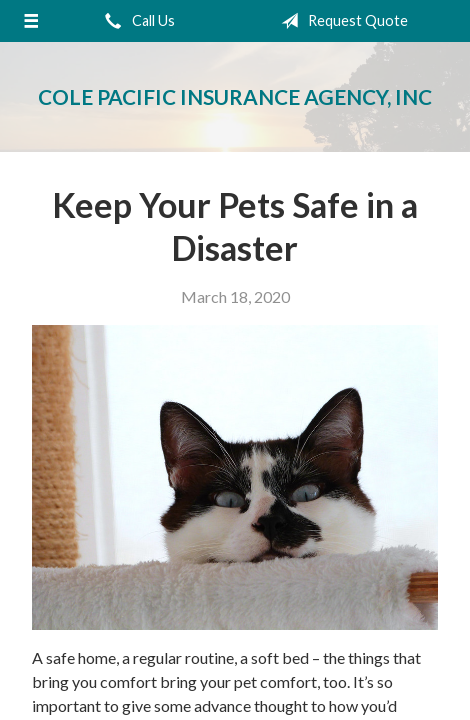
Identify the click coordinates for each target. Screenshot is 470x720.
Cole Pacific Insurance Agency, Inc (235, 96)
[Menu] (30, 21)
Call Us (136, 21)
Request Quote (340, 21)
